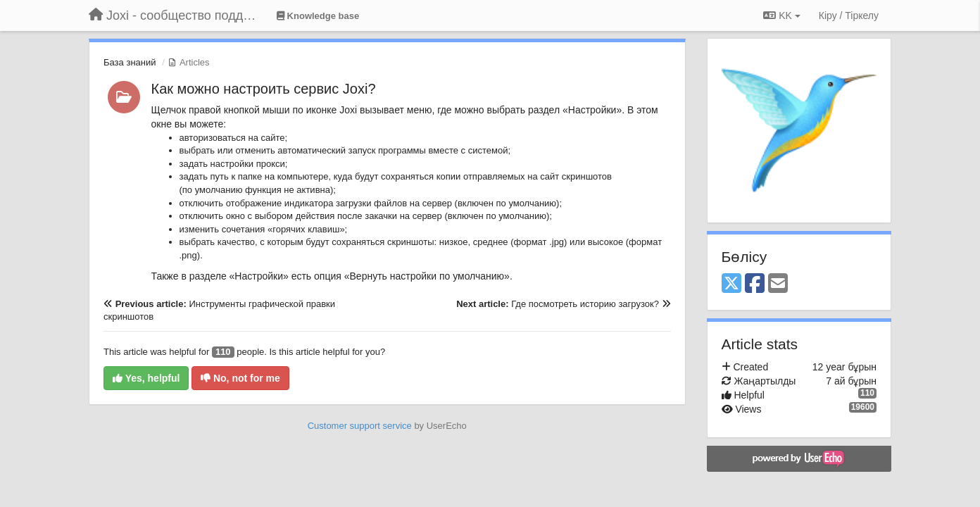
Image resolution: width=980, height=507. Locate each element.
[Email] (778, 284)
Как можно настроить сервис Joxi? (264, 89)
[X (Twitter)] (731, 284)
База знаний (130, 62)
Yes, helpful (146, 378)
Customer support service (360, 426)
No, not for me (240, 378)
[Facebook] (755, 284)
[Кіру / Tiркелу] (849, 15)
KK (781, 15)
